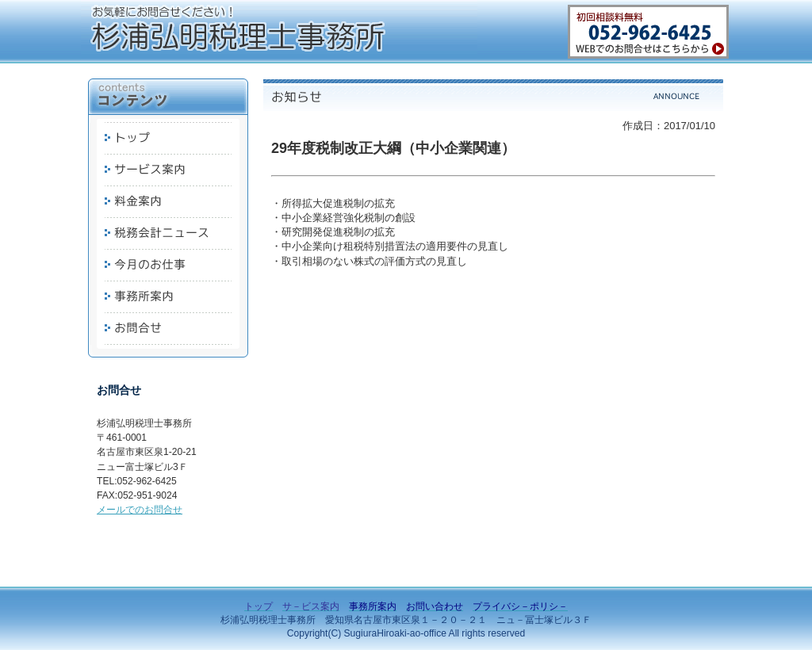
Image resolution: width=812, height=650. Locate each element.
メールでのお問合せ (140, 510)
